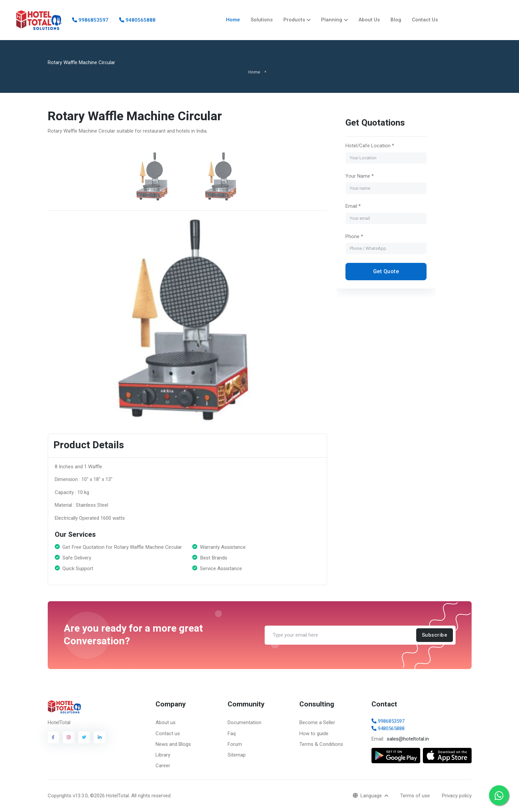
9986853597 (90, 20)
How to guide (314, 734)
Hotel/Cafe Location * (370, 146)
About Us (369, 20)
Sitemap (237, 755)
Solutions (262, 20)
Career (163, 766)
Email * (353, 206)
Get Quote (386, 272)
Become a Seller (317, 723)
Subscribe (434, 635)
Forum (235, 744)
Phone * (354, 236)
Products (294, 20)
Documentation (244, 723)
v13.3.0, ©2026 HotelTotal (101, 796)
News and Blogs (173, 744)
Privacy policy (457, 796)
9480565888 (137, 20)
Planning (332, 20)
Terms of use (415, 796)
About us (166, 723)
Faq (232, 734)
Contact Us (425, 20)
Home (233, 20)
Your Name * (360, 176)
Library (163, 755)
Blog (396, 20)
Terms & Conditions (321, 744)
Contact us (168, 734)
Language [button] (368, 796)
